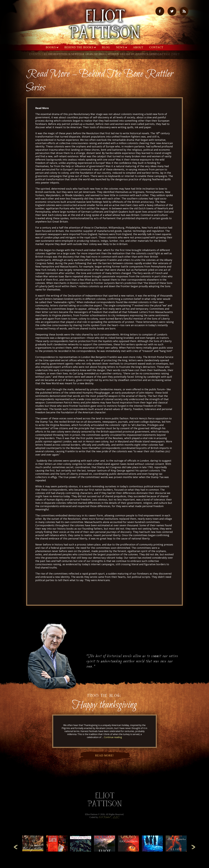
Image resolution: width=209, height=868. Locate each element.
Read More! (104, 757)
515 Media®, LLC (109, 817)
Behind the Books (79, 47)
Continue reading (113, 737)
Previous (16, 847)
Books (51, 47)
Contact (156, 47)
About (138, 47)
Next (193, 847)
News (120, 47)
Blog (106, 47)
